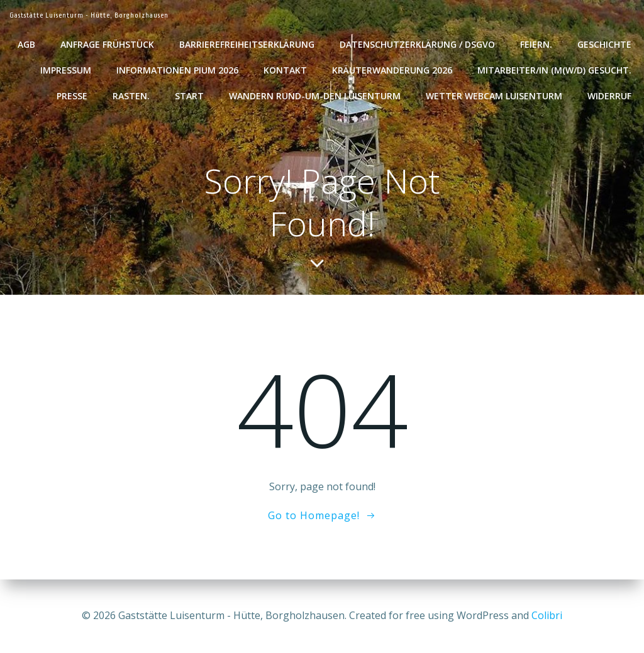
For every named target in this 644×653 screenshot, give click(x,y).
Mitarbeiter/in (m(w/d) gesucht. (554, 70)
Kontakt (285, 70)
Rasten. (131, 96)
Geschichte (604, 44)
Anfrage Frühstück (107, 44)
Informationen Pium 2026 (177, 70)
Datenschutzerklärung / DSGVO (417, 44)
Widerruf (609, 96)
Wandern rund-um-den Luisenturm (315, 96)
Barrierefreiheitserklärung (247, 44)
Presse (72, 96)
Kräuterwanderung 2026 (392, 70)
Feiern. (536, 44)
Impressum (66, 70)
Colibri (547, 615)
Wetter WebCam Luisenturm (494, 96)
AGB (26, 44)
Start (189, 96)
